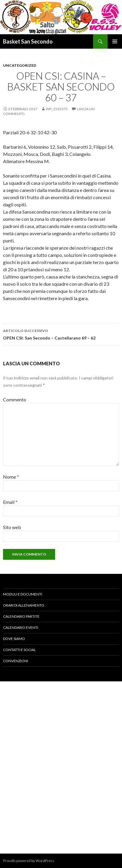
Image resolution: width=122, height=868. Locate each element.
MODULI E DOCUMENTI (23, 594)
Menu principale (115, 41)
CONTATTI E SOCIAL (19, 650)
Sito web (12, 527)
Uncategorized (20, 65)
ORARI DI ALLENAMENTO (24, 605)
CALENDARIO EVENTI (21, 627)
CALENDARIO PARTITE (21, 616)
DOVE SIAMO (14, 639)
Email (10, 502)
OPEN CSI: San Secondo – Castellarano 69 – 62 (61, 334)
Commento (15, 399)
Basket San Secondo (28, 41)
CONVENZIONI (16, 661)
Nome (11, 477)
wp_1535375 (57, 109)
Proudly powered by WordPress (29, 861)
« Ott (8, 750)
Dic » (115, 750)
